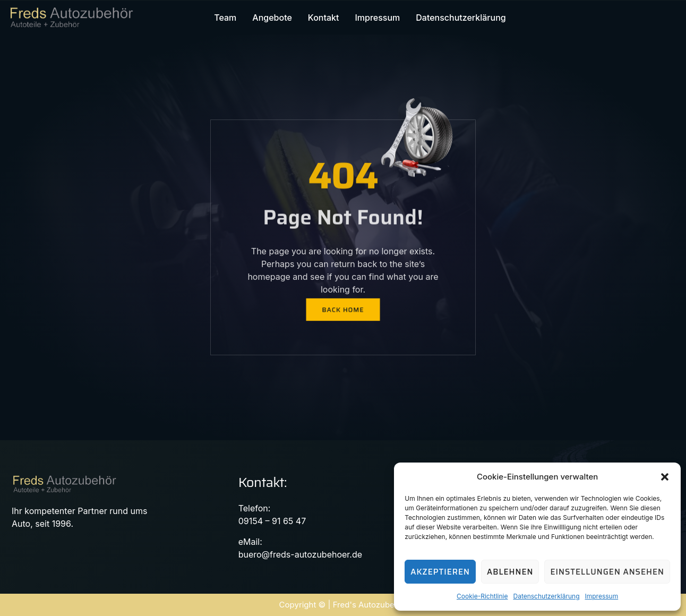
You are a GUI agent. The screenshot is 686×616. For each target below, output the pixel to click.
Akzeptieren (440, 572)
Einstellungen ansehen (607, 572)
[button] (665, 477)
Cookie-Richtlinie (482, 596)
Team (225, 18)
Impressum (602, 596)
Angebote (272, 18)
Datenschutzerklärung (546, 596)
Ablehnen (510, 572)
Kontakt (324, 18)
